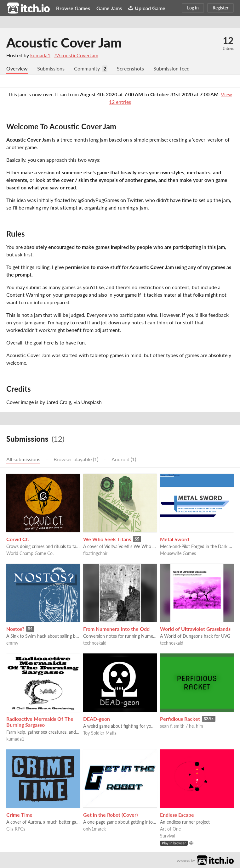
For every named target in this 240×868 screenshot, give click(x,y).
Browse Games (73, 8)
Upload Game (147, 8)
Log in (193, 8)
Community (87, 68)
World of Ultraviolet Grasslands (195, 629)
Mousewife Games (178, 553)
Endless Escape (177, 815)
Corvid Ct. (18, 539)
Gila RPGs (16, 829)
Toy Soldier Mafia (100, 733)
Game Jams (109, 8)
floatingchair (95, 553)
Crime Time (19, 815)
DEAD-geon (97, 719)
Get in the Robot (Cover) (110, 815)
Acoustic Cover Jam (64, 42)
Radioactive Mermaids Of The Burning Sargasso (40, 722)
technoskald (95, 643)
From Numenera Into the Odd (116, 629)
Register (220, 8)
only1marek (94, 829)
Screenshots (130, 68)
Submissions (51, 68)
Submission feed (171, 68)
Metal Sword (174, 539)
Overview (17, 68)
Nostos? (15, 629)
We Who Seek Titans (107, 539)
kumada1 (40, 55)
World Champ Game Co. (30, 553)
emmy (12, 643)
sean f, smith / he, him (182, 726)
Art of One (170, 829)
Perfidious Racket (180, 719)
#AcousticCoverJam (76, 55)
